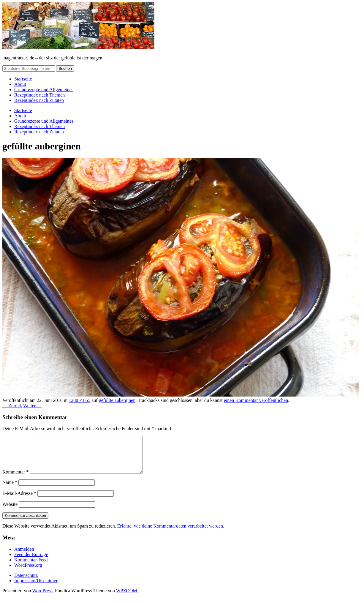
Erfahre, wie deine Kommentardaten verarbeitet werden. (171, 533)
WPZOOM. (127, 598)
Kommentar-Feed (31, 567)
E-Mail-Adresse (19, 500)
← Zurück (12, 406)
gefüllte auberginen (117, 400)
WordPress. (43, 598)
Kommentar (15, 479)
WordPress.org (28, 572)
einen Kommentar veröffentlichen (256, 400)
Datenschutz (26, 582)
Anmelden (24, 556)
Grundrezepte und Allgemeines (44, 90)
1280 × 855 (79, 400)
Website (10, 511)
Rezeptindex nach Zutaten (39, 100)
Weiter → (32, 406)
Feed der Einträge (31, 562)
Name (10, 489)
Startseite (23, 79)
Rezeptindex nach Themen (39, 95)
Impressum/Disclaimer (36, 588)
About (20, 84)
